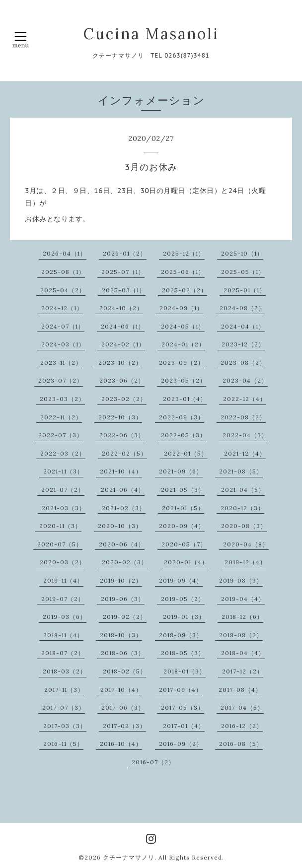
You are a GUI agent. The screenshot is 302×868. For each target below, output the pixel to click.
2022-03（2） (63, 453)
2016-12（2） (242, 726)
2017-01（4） (184, 726)
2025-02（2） (185, 290)
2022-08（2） (243, 417)
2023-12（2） (243, 344)
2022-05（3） (184, 435)
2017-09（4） (181, 690)
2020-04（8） (246, 544)
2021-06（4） (123, 490)
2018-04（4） (243, 653)
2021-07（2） (63, 490)
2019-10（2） (121, 580)
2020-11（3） (60, 526)
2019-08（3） (241, 580)
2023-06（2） (122, 380)
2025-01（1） (245, 290)
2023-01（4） (185, 399)
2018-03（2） (65, 671)
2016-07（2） (153, 762)
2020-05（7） (184, 544)
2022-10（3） (120, 417)
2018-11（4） (63, 635)
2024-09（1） (181, 308)
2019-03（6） (65, 617)
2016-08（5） (241, 744)
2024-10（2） (121, 308)
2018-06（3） (123, 653)
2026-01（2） (125, 253)
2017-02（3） (124, 726)
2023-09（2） (182, 363)
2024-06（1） (123, 326)
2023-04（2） (245, 380)
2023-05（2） (184, 380)
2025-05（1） (243, 272)
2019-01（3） (184, 617)
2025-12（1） (184, 253)
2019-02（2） (125, 617)
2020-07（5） (60, 544)
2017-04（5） (242, 707)
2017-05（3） (183, 707)
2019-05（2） (183, 599)
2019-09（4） (181, 580)
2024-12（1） (62, 308)
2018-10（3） (121, 635)
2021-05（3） (183, 490)
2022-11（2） (61, 417)
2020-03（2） (63, 562)
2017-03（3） (65, 726)
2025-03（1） (124, 290)
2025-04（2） (63, 290)
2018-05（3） (183, 653)
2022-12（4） (245, 399)
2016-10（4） (121, 744)
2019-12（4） (245, 562)
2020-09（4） (182, 526)
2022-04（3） (245, 435)
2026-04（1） (65, 253)
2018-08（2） (241, 635)
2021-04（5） (243, 490)
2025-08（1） (63, 272)
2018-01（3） (185, 671)
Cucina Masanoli (151, 34)
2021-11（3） (63, 471)
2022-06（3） (122, 435)
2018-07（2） (63, 653)
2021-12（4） (245, 453)
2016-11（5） (63, 744)
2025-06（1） (183, 272)
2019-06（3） (123, 599)
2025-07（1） (123, 272)
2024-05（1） (183, 326)
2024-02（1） (123, 344)
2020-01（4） (186, 562)
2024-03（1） (63, 344)
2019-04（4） (243, 599)
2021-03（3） (64, 508)
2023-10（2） (120, 363)
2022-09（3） (182, 417)
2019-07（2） (63, 599)
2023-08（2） (243, 363)
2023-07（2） (61, 380)
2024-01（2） (183, 344)
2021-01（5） (183, 508)
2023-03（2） (62, 399)
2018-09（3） (181, 635)
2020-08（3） (244, 526)
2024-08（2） (242, 308)
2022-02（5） (124, 453)
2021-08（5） (241, 471)
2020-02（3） (125, 562)
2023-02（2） (124, 399)
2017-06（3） (123, 707)
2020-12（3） (242, 508)
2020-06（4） (122, 544)
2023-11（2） (61, 363)
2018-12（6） (242, 617)
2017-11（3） (64, 690)
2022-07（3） (61, 435)
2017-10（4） (121, 690)
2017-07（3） (64, 707)
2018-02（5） (125, 671)
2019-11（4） (63, 580)
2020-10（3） (120, 526)
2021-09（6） (181, 471)
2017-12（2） (243, 671)
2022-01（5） (186, 453)
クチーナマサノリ (129, 857)
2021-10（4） (121, 471)
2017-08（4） (240, 690)
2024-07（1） (63, 326)
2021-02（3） (124, 508)
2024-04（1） (243, 326)
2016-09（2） (181, 744)
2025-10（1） (242, 253)
